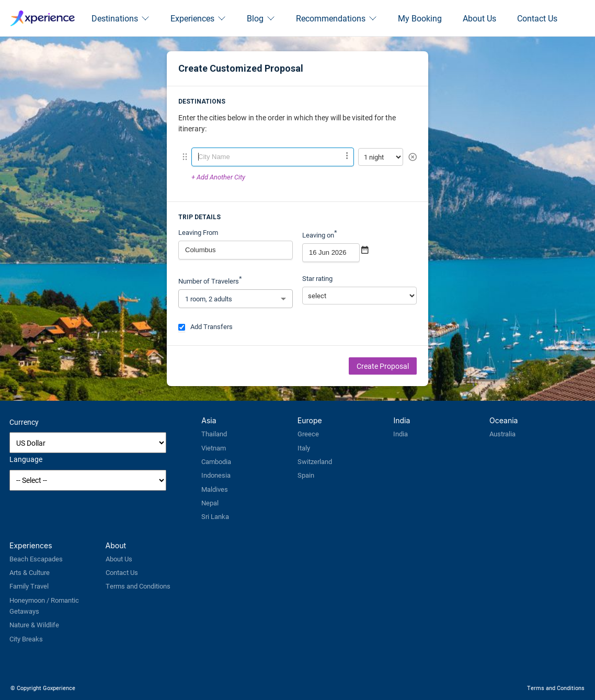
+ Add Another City (218, 177)
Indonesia (216, 475)
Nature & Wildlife (34, 625)
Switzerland (315, 461)
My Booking (420, 18)
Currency (24, 422)
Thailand (214, 434)
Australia (502, 434)
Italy (304, 448)
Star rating (317, 278)
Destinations (121, 18)
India (401, 434)
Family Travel (29, 586)
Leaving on (320, 234)
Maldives (215, 489)
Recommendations (336, 18)
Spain (306, 475)
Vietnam (214, 448)
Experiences (198, 18)
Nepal (210, 503)
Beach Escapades (36, 559)
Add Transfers (205, 326)
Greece (308, 434)
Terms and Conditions (138, 586)
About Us (479, 18)
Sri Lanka (215, 516)
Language (26, 459)
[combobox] (273, 157)
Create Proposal (383, 366)
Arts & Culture (30, 572)
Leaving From (198, 232)
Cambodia (216, 461)
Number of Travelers (210, 280)
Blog (261, 18)
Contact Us (537, 18)
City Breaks (26, 639)
